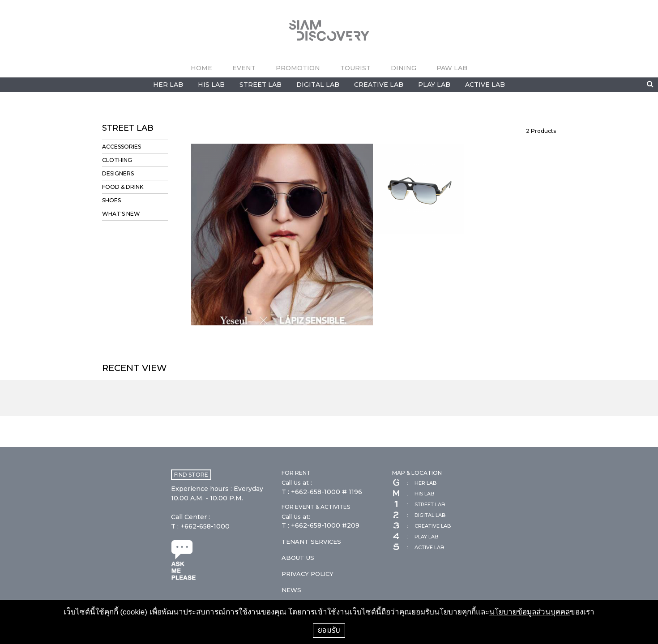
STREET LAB (261, 85)
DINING (404, 68)
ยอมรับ (329, 630)
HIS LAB (211, 85)
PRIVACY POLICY (308, 574)
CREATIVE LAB (379, 85)
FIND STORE (191, 475)
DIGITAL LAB (318, 85)
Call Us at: (296, 516)
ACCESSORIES (122, 147)
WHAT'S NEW (121, 214)
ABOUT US (298, 558)
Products (541, 131)
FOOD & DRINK (123, 187)
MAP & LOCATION (417, 473)
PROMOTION (298, 68)
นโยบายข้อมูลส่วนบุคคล (530, 612)
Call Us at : (297, 482)
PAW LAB (452, 68)
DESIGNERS (118, 173)
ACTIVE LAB (485, 85)
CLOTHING (117, 160)
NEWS (291, 590)
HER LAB (168, 85)
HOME (201, 68)
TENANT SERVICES (311, 542)
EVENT (244, 68)
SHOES (111, 200)
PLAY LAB (434, 85)
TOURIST (355, 68)
